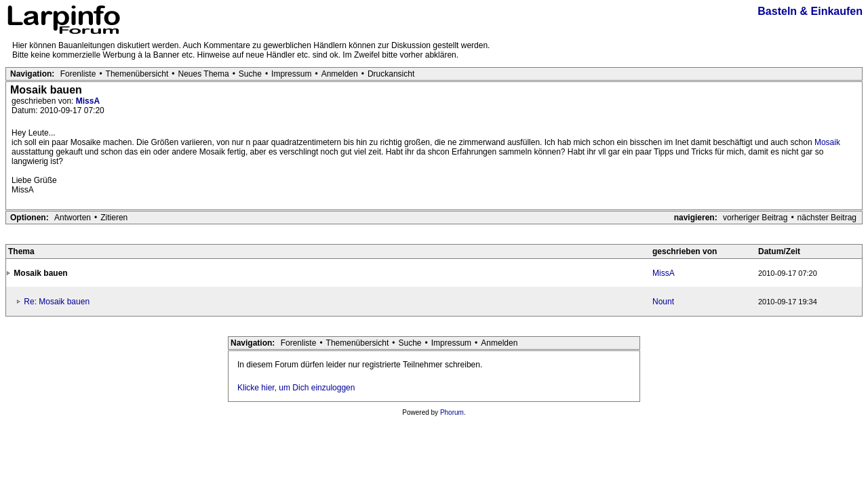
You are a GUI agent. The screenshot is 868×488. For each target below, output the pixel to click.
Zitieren (114, 218)
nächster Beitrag (827, 218)
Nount (663, 302)
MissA (88, 101)
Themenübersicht (137, 74)
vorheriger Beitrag (755, 218)
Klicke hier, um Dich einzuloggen (296, 388)
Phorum (452, 412)
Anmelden (340, 74)
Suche (250, 74)
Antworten (73, 218)
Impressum (291, 74)
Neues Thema (204, 74)
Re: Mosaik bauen (57, 302)
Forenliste (78, 74)
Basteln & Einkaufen (810, 11)
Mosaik (827, 142)
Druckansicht (391, 74)
